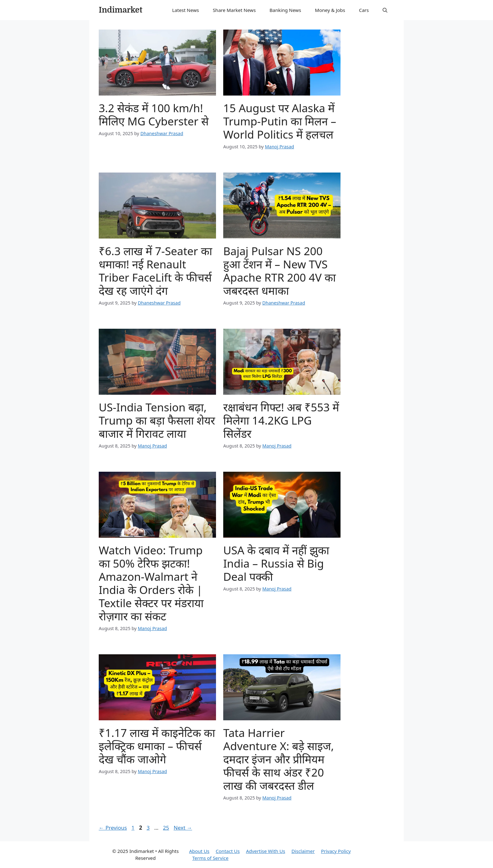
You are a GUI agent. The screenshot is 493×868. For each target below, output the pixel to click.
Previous (113, 828)
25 (166, 828)
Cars (364, 10)
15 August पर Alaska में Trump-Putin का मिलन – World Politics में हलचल (280, 121)
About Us (199, 851)
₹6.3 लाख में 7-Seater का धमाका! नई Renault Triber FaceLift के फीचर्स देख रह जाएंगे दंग (155, 271)
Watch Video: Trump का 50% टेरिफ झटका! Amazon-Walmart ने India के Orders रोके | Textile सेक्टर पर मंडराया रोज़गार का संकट (151, 583)
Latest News (185, 10)
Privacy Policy (336, 851)
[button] (385, 10)
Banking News (285, 10)
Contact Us (228, 851)
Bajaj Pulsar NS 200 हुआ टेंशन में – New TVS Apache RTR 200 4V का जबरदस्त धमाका (280, 271)
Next (183, 828)
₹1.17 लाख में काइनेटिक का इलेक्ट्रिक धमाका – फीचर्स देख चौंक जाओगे (157, 746)
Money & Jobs (330, 10)
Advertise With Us (265, 851)
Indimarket (121, 10)
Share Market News (234, 10)
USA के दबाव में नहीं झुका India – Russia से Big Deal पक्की (276, 563)
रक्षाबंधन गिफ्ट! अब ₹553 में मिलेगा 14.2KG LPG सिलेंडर (281, 420)
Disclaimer (303, 851)
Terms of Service (210, 858)
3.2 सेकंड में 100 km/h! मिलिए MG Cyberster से (154, 115)
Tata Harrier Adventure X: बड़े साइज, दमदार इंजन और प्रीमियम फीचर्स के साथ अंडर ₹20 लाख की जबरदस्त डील (279, 759)
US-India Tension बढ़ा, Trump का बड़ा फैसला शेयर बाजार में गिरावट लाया (157, 420)
